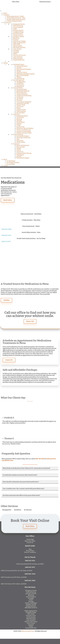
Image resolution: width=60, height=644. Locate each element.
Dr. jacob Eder (11, 164)
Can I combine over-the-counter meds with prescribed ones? (23, 489)
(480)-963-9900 (7, 229)
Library (5, 63)
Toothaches (20, 97)
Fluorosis (19, 100)
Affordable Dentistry (19, 47)
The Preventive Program (24, 69)
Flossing (19, 121)
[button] (30, 468)
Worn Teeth (17, 44)
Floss (18, 139)
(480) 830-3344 (6, 235)
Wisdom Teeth (21, 105)
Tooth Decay (20, 117)
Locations (6, 15)
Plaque (18, 108)
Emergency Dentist (19, 24)
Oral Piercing (20, 79)
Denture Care (20, 127)
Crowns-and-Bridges (19, 41)
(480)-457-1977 (6, 242)
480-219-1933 (40, 459)
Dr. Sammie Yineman (13, 163)
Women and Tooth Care (23, 130)
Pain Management (19, 80)
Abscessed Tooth (21, 89)
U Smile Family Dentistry (14, 21)
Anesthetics (20, 83)
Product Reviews (18, 135)
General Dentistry (22, 66)
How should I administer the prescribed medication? (21, 482)
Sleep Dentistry (18, 58)
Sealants (19, 124)
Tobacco (19, 77)
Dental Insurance (45, 2)
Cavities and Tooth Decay (24, 96)
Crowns (19, 150)
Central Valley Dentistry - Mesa (16, 18)
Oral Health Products (23, 136)
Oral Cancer (20, 107)
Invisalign (16, 51)
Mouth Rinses (21, 122)
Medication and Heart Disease (25, 74)
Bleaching (16, 38)
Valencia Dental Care (28, 631)
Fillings (19, 71)
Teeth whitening (18, 26)
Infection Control (22, 72)
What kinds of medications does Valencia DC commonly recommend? (26, 468)
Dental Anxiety (18, 46)
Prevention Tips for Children (25, 128)
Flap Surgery (20, 155)
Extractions (20, 152)
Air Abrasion (20, 85)
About (5, 159)
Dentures (16, 52)
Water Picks (20, 141)
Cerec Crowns (17, 49)
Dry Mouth (20, 99)
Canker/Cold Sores (22, 94)
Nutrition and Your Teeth (24, 133)
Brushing (19, 119)
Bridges (19, 149)
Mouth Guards (21, 142)
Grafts (15, 29)
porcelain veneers (18, 37)
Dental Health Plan (19, 60)
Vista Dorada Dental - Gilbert (15, 16)
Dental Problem (18, 88)
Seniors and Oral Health (24, 131)
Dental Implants (18, 27)
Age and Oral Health (22, 75)
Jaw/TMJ (19, 156)
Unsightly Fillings (18, 32)
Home (5, 13)
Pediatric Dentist (18, 30)
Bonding (16, 40)
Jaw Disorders (21, 113)
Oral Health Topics (19, 65)
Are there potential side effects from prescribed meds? (21, 495)
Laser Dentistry (18, 57)
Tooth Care (16, 114)
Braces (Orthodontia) (23, 145)
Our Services (7, 23)
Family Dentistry (18, 35)
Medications (20, 86)
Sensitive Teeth (21, 110)
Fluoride (19, 68)
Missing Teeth (21, 147)
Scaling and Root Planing (24, 153)
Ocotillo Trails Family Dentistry (16, 19)
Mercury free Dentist (19, 55)
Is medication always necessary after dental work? (20, 475)
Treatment (16, 144)
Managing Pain (21, 82)
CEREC (15, 54)
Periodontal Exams (22, 116)
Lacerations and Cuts (23, 103)
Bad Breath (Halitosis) (23, 91)
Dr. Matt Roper (11, 161)
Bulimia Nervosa (21, 93)
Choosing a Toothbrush (23, 138)
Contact (6, 166)
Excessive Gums (18, 33)
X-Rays (18, 125)
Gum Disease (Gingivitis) (24, 102)
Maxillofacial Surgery (23, 158)
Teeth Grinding (21, 111)
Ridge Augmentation (19, 43)
